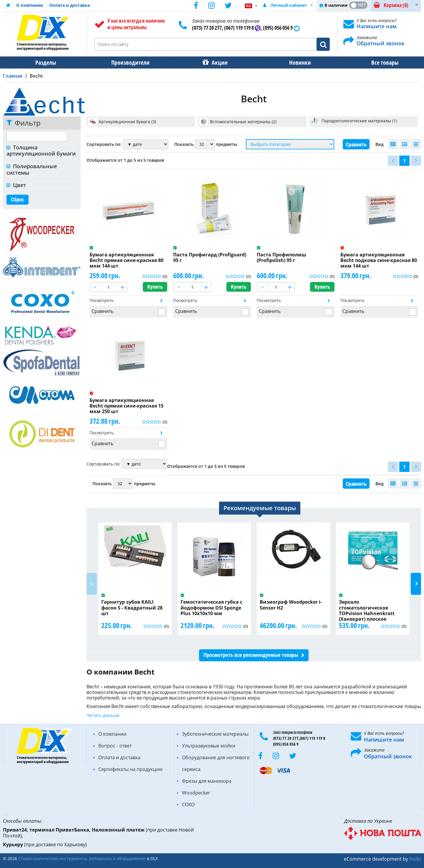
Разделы (45, 62)
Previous (92, 584)
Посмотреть (102, 300)
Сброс (18, 200)
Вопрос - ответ (115, 746)
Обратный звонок (381, 43)
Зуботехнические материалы (215, 734)
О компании (30, 5)
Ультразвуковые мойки (209, 746)
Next (416, 584)
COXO (188, 804)
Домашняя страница (8, 5)
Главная (13, 76)
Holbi (415, 859)
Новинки (296, 62)
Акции (217, 62)
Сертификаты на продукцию (130, 769)
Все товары (380, 62)
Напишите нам (377, 26)
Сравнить (356, 145)
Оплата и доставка (69, 5)
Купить (155, 287)
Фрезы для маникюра (207, 781)
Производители (129, 62)
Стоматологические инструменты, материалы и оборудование (82, 858)
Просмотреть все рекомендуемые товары (251, 655)
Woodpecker (196, 793)
